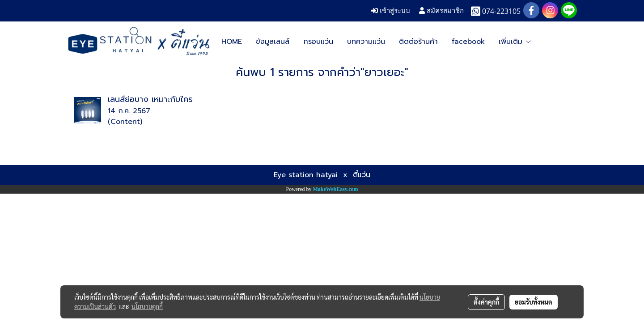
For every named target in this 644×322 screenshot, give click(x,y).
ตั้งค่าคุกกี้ (486, 302)
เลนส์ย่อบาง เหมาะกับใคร (150, 99)
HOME (232, 42)
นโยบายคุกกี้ (147, 306)
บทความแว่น (366, 42)
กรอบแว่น (318, 42)
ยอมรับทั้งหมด (534, 302)
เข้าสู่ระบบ (391, 11)
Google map (520, 42)
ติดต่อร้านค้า (418, 42)
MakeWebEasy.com (336, 189)
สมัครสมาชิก (441, 11)
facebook (468, 42)
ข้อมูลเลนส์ (273, 42)
